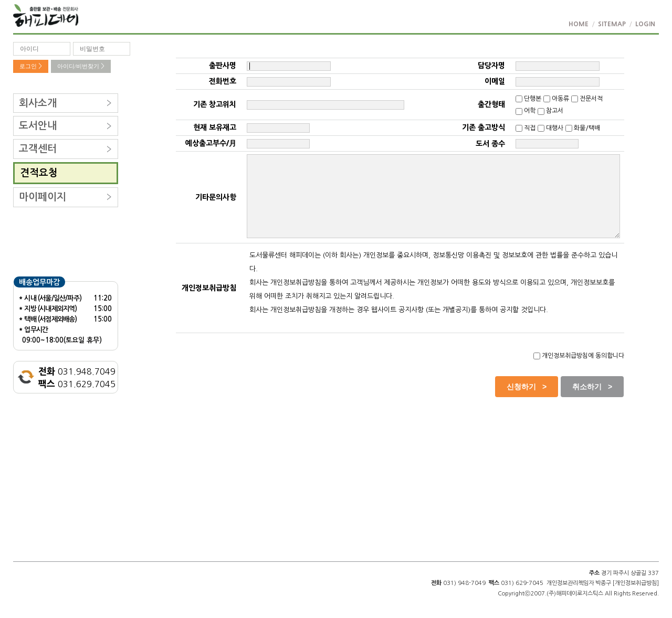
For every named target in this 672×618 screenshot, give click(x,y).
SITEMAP (612, 24)
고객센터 (38, 149)
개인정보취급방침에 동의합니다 (579, 356)
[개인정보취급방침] (636, 583)
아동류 (556, 99)
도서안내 (38, 126)
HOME (579, 24)
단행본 (528, 99)
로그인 (31, 66)
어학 (526, 111)
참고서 (550, 111)
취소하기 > (592, 387)
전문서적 (587, 99)
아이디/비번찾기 (81, 66)
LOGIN (645, 24)
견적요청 (39, 173)
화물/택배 (583, 128)
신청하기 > (527, 387)
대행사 (550, 128)
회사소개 (38, 103)
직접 (526, 128)
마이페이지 (43, 197)
